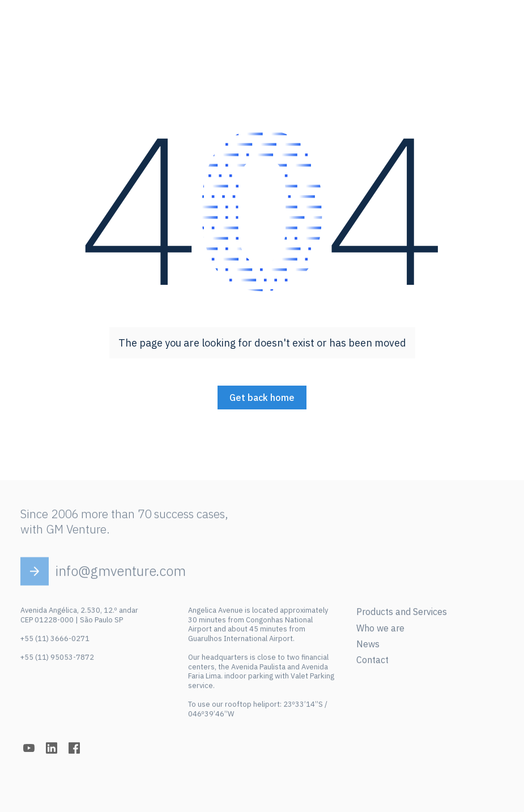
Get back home (262, 398)
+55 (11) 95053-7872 (57, 660)
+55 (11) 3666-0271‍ (55, 641)
